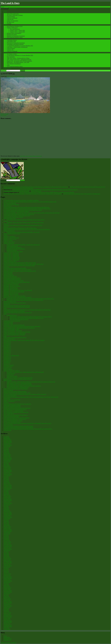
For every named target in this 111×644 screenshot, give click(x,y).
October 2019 (7, 532)
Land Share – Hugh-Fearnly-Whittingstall (17, 47)
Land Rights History (12, 40)
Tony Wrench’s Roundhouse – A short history (15, 419)
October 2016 (7, 579)
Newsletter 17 (7, 354)
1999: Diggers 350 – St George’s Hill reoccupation (19, 385)
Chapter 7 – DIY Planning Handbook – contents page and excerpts (23, 245)
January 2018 (7, 560)
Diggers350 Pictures (9, 275)
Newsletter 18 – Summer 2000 (11, 355)
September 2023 (8, 474)
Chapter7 (6, 25)
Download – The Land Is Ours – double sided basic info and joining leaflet (25, 372)
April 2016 (6, 585)
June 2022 (6, 492)
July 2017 (6, 568)
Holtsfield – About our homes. (11, 285)
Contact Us (6, 267)
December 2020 (8, 513)
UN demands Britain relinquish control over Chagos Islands (18, 427)
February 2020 (7, 527)
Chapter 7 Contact (8, 241)
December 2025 (8, 441)
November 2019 (8, 531)
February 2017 (7, 574)
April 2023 (6, 481)
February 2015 (7, 599)
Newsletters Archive (12, 54)
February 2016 (7, 588)
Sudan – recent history (9, 401)
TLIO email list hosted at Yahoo (15, 37)
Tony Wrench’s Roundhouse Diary (12, 422)
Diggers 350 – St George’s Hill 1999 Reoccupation (19, 61)
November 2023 (8, 471)
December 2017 (8, 561)
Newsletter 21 (7, 360)
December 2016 (8, 577)
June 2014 (6, 609)
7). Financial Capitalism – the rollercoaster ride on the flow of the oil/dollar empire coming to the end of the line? (32, 213)
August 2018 (7, 550)
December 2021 (8, 499)
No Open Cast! (10, 22)
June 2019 (6, 537)
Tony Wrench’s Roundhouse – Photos (13, 421)
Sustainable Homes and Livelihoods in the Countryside (17, 404)
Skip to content (12, 8)
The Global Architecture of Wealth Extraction (15, 409)
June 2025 (6, 449)
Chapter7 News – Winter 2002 (17, 30)
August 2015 (7, 593)
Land (5, 39)
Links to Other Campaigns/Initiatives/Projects (15, 337)
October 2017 (7, 564)
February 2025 (7, 455)
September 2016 (8, 581)
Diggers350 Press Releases (10, 277)
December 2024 (8, 458)
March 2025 (7, 453)
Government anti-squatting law (11, 283)
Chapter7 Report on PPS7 (10, 261)
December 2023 (8, 470)
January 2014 (7, 614)
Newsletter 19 (7, 357)
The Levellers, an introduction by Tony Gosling (15, 415)
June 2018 (6, 553)
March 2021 (7, 510)
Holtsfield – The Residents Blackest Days (14, 292)
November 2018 (8, 546)
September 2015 (8, 592)
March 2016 (7, 586)
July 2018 (6, 552)
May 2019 (6, 538)
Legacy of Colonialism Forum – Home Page (15, 333)
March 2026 (7, 438)
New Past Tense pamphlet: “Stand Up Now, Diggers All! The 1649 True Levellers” (24, 340)
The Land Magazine (15, 29)
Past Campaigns (11, 57)
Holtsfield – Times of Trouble (11, 295)
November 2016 (8, 578)
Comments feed (8, 639)
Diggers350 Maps (8, 274)
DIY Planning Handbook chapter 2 (12, 279)
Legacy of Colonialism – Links (11, 329)
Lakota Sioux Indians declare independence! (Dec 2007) (18, 313)
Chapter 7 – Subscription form (11, 238)
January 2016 (7, 589)
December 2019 (8, 530)
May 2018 (6, 555)
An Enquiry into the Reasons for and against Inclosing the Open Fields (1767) (23, 225)
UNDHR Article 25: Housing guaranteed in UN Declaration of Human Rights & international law (28, 429)
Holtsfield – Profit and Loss (11, 288)
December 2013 (8, 615)
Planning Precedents (12, 35)
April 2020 (6, 524)
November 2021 (8, 501)
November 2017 (8, 563)
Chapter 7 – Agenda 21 (9, 236)
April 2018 (6, 556)
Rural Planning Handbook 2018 (15, 26)
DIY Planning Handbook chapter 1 (12, 278)
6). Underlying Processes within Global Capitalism (16, 211)
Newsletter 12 (7, 347)
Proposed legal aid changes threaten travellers (15, 391)
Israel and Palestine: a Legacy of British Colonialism (17, 307)
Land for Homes (11, 17)
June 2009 (6, 628)
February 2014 (7, 613)
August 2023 (7, 476)
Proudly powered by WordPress (8, 643)
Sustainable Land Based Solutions (15, 44)
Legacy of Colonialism (12, 21)
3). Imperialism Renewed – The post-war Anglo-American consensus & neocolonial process (26, 207)
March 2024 (7, 466)
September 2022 (8, 488)
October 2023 (7, 473)
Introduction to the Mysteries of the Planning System (17, 306)
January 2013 (7, 618)
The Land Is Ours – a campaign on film (13, 411)
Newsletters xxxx (8, 367)
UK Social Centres (8, 425)
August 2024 (7, 462)
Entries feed (7, 637)
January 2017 (7, 575)
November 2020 (8, 514)
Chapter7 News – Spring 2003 (11, 254)
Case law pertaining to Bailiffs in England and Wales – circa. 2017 (23, 232)
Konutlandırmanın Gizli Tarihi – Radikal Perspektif (16, 191)
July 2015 (6, 595)
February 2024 (7, 467)
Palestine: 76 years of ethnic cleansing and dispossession (18, 379)
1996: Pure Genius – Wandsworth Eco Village (18, 58)
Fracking (9, 24)
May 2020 (6, 523)
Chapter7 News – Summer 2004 (12, 259)
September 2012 (8, 621)
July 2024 (6, 463)
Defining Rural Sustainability (14, 33)
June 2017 (6, 570)
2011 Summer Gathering (10, 203)
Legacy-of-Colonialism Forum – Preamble (14, 335)
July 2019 (6, 535)
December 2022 (8, 485)
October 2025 (7, 444)
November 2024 (8, 459)
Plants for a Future (8, 390)
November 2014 (8, 603)
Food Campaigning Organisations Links (14, 281)
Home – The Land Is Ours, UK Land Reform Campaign (17, 297)
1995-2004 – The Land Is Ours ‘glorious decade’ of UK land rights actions (25, 223)
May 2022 (6, 494)
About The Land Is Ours (13, 14)
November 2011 (8, 622)
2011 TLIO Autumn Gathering (11, 204)
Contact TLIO (7, 68)
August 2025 (7, 447)
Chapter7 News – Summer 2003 (12, 257)
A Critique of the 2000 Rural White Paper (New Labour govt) (19, 214)
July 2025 (6, 448)
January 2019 (7, 543)
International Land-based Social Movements (15, 303)
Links (8, 65)
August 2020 (7, 519)
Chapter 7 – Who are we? (10, 239)
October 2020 (7, 516)
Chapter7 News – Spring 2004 (11, 256)
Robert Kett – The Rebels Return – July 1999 (18, 62)
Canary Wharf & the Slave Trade (12, 234)
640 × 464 (10, 77)
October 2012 (7, 620)
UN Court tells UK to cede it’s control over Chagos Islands (18, 426)
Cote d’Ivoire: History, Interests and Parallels (15, 268)
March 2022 (7, 495)
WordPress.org (7, 640)
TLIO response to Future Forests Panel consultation (16, 418)
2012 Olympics (7, 206)
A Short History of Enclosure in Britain (13, 217)
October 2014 (7, 604)
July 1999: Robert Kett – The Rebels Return (18, 387)
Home (5, 11)
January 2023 (7, 484)
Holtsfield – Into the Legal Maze (12, 286)
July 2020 (6, 520)
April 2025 (6, 452)
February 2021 (7, 512)
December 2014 (8, 602)
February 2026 (7, 440)
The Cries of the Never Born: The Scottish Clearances (17, 408)
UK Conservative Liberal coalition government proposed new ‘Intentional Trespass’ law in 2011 (27, 423)
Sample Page (7, 398)
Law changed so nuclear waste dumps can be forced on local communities (22, 326)
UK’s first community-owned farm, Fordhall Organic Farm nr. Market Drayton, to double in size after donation (47, 192)
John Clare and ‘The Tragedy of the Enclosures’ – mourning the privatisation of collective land (27, 310)
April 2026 (6, 437)
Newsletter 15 (7, 351)
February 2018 (7, 559)
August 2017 (7, 567)
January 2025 (7, 456)
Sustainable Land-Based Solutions (12, 407)
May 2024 (6, 465)
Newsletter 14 (7, 350)
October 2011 (7, 624)
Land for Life (10, 19)
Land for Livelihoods (12, 18)
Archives (6, 53)
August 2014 (7, 607)
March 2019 (7, 541)
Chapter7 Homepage (36, 191)
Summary (6, 403)
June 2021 (6, 507)
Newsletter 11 (7, 344)
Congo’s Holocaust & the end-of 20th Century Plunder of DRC (19, 265)
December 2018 (8, 545)
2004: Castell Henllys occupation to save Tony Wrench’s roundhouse (24, 386)
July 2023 (6, 477)
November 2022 (8, 487)
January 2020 (7, 528)
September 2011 (8, 625)
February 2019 (7, 542)
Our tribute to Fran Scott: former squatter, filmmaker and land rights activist (26, 220)
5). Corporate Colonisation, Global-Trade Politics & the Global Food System (23, 210)
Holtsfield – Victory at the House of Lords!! (15, 296)
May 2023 (6, 480)
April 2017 (6, 573)
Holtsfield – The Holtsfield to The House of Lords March (18, 290)
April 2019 (6, 539)
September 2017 (8, 566)
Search (2, 7)
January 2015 (7, 600)
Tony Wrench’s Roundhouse (14, 64)
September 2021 (8, 503)
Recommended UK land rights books (19, 319)
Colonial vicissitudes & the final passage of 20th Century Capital (20, 263)
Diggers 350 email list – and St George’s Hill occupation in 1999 (20, 271)
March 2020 (7, 525)
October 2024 (7, 460)
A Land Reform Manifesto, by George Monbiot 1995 (20, 46)
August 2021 (7, 505)
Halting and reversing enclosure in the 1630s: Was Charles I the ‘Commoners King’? (31, 317)
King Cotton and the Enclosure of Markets (14, 311)
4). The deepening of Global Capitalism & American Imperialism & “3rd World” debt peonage (27, 209)
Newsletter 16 (7, 353)
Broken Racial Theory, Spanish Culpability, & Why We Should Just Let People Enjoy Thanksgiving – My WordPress (33, 194)
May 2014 (6, 610)
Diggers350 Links (8, 272)
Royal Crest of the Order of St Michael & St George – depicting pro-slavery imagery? (25, 394)
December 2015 (8, 591)
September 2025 (8, 445)
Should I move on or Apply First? (12, 400)
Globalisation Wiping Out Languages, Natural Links (17, 282)
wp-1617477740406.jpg (18, 77)
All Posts (6, 224)
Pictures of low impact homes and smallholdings (16, 389)
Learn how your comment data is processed (31, 156)
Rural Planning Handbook (10, 396)
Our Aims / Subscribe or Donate (15, 15)
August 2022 (7, 489)
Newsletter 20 (7, 358)
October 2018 (7, 548)
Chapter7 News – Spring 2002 (17, 32)
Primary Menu (4, 8)
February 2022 (7, 496)
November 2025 (8, 442)
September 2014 (8, 606)
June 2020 (6, 521)
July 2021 (6, 506)
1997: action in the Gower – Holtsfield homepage (19, 60)
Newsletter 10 (7, 342)
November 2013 (8, 617)
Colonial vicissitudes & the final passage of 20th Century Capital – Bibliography (24, 264)
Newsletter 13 (7, 349)
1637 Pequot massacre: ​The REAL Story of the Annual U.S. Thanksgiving (82, 194)
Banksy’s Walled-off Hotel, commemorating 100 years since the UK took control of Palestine (27, 229)
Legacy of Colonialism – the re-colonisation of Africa (17, 332)
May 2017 (6, 571)
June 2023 (6, 478)
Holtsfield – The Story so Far (11, 293)
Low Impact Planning (9, 339)
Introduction (7, 304)
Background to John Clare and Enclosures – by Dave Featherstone (20, 228)
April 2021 (6, 509)
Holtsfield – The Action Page (11, 289)
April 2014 (6, 611)
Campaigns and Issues (9, 231)
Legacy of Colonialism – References (13, 331)
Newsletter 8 (7, 362)
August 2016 (7, 582)
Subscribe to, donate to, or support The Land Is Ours (20, 378)
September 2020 (8, 517)
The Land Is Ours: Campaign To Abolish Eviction (16, 412)
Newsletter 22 (7, 361)
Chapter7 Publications (12, 28)
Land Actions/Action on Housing (12, 321)
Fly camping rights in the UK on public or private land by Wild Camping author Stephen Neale (30, 299)
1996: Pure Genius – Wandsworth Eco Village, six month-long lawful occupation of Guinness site (31, 382)
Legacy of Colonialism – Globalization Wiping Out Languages (19, 328)
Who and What (7, 430)
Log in (5, 636)
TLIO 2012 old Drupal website (11, 416)
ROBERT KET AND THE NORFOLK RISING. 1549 (17, 393)
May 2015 (6, 596)
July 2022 (6, 491)
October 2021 (7, 502)
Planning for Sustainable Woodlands (16, 36)
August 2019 (7, 534)
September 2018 (8, 549)
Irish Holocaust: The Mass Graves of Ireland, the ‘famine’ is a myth (27, 318)
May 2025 (6, 451)
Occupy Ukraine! (8, 369)
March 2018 (7, 557)
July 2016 (6, 584)
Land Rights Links (11, 42)
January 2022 (7, 498)
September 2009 (8, 627)
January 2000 (7, 629)
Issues (5, 12)
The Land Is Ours (10, 3)
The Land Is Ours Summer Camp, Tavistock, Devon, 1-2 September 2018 (25, 300)
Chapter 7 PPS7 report (9, 242)
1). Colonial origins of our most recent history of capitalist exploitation (21, 200)
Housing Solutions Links (10, 301)
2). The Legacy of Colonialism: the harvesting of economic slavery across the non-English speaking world (30, 202)
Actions (6, 221)
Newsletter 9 (7, 364)
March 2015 (7, 597)
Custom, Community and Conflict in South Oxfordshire (17, 270)
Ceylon (5, 235)
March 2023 (7, 483)
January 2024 (7, 469)
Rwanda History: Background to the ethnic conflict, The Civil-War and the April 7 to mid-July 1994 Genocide (31, 397)
